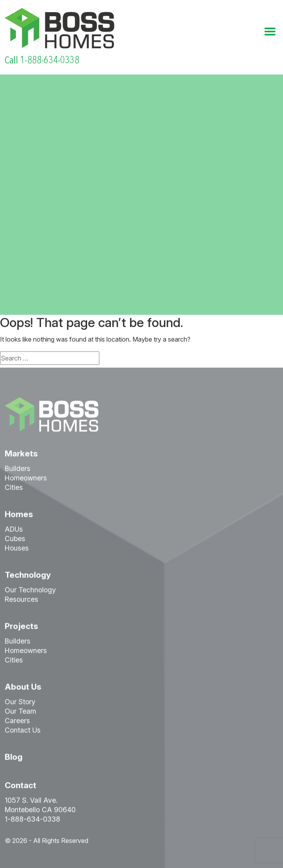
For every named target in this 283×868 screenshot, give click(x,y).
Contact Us (23, 731)
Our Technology (30, 591)
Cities (14, 489)
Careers (17, 722)
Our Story (20, 703)
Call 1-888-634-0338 (42, 60)
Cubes (15, 540)
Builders (18, 470)
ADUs (14, 531)
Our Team (20, 713)
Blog (14, 758)
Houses (17, 549)
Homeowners (26, 479)
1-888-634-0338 (33, 821)
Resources (21, 601)
